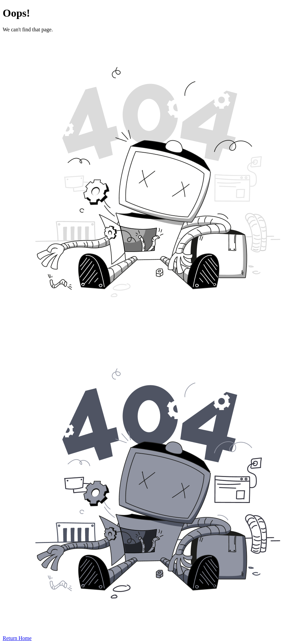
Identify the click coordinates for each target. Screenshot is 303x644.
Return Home (17, 638)
